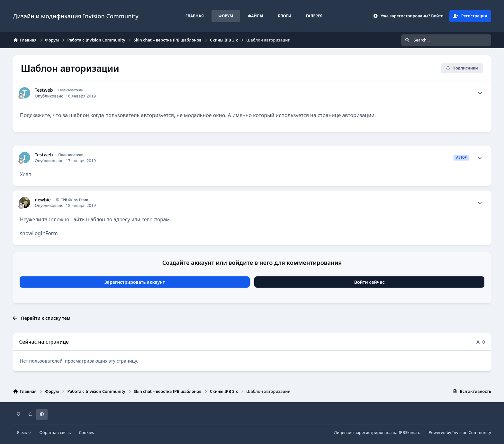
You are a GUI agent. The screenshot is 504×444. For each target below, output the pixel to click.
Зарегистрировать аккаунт (135, 282)
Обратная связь (55, 433)
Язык (24, 433)
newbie (43, 200)
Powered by (460, 433)
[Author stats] (480, 93)
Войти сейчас (369, 282)
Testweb (44, 90)
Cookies (87, 433)
